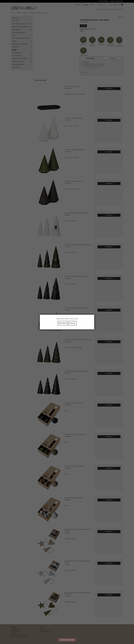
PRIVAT (72, 323)
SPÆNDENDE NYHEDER (67, 640)
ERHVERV (62, 323)
